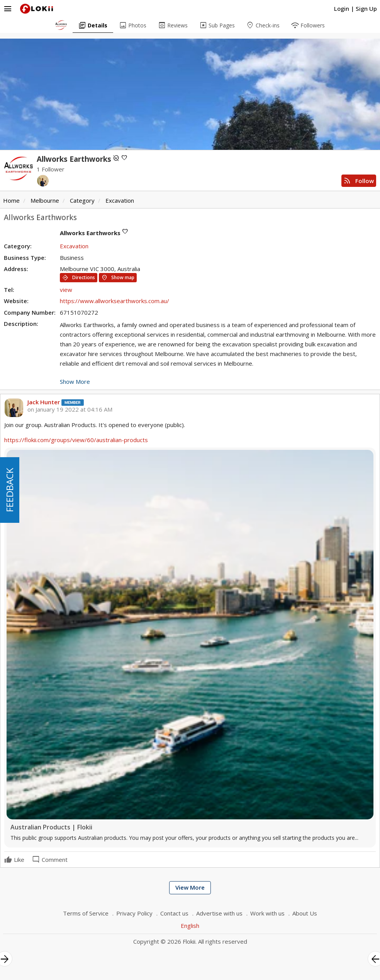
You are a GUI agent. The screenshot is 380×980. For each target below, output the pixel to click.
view (66, 290)
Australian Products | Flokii (51, 827)
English (190, 926)
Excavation (120, 200)
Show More (75, 381)
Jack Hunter (44, 402)
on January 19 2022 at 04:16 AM (70, 409)
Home (11, 200)
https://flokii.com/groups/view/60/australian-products (76, 440)
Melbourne (45, 200)
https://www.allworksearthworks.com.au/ (115, 301)
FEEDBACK (9, 490)
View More (190, 887)
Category (82, 200)
